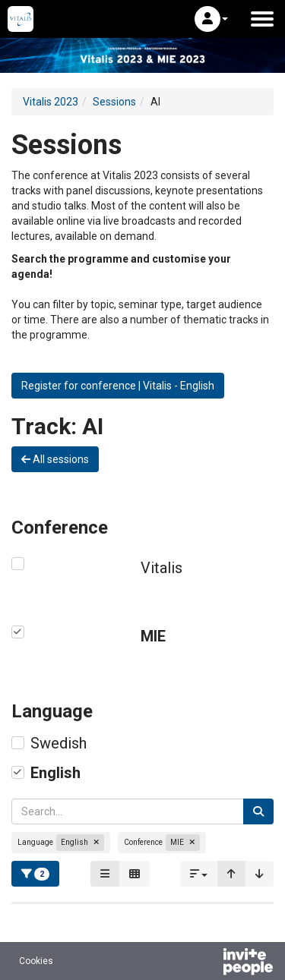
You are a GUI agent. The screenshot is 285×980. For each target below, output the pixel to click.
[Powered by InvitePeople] (208, 963)
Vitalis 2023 (51, 102)
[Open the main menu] (262, 19)
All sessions (55, 459)
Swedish (59, 743)
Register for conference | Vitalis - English (118, 386)
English (55, 773)
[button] (211, 19)
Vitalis (161, 568)
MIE (153, 636)
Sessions (114, 102)
